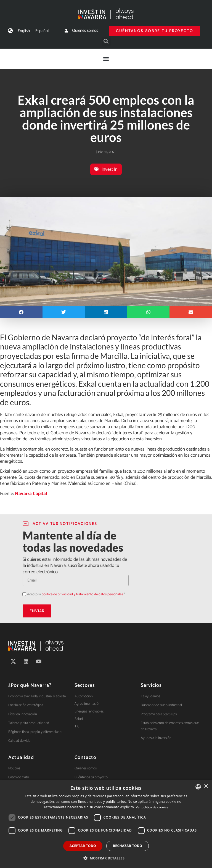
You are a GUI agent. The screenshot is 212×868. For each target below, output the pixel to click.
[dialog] (106, 824)
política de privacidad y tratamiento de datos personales (82, 594)
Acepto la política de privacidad (22, 594)
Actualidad (21, 757)
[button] (106, 41)
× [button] (206, 786)
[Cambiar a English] (24, 31)
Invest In (110, 169)
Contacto (85, 757)
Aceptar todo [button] (83, 846)
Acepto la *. (76, 594)
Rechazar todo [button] (128, 846)
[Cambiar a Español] (42, 31)
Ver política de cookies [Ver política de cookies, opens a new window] (152, 807)
